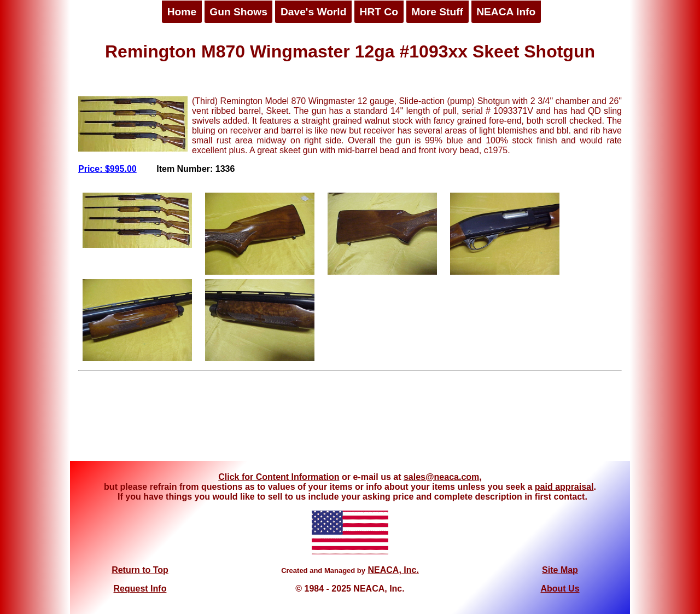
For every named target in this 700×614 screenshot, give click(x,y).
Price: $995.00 (107, 169)
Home (182, 12)
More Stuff (437, 12)
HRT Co (379, 12)
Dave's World (313, 12)
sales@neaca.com (441, 477)
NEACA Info (506, 12)
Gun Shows (238, 12)
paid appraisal (564, 487)
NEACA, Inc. (393, 570)
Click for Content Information (279, 477)
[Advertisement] (350, 420)
